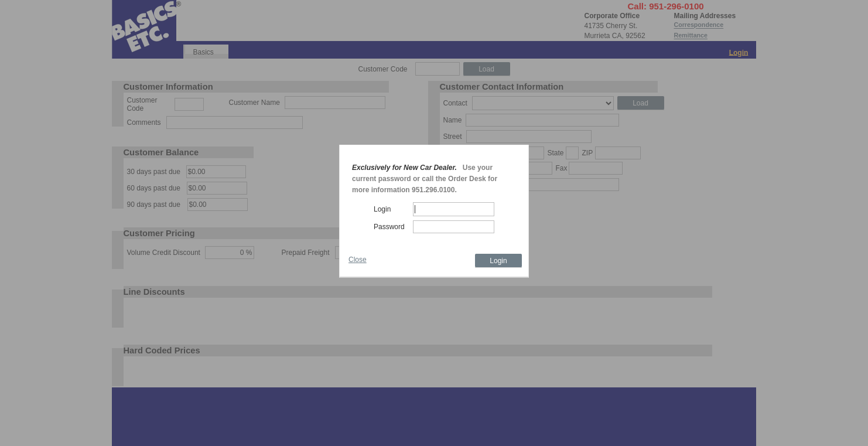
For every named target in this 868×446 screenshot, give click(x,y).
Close (358, 260)
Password (389, 227)
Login (382, 209)
